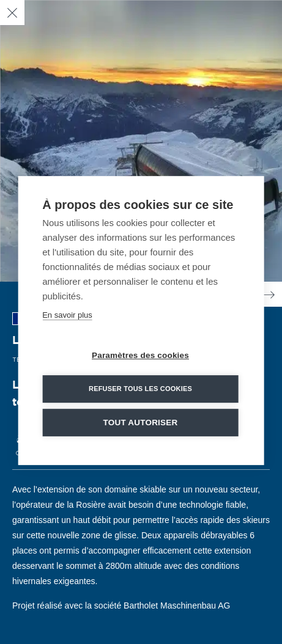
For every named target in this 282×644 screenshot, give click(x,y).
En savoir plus (67, 319)
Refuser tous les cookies (140, 392)
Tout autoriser (141, 426)
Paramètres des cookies (140, 359)
